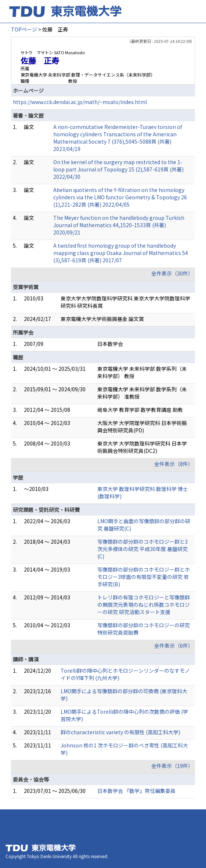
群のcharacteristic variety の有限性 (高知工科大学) (120, 732)
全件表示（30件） (172, 273)
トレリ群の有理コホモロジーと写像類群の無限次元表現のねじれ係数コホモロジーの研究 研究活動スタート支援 (144, 605)
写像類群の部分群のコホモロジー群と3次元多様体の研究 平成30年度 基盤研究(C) (142, 549)
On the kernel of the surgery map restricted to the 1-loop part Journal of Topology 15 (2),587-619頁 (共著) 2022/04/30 (118, 169)
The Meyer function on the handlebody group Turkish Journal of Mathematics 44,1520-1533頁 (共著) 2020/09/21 (119, 225)
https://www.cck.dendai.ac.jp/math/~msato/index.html (80, 102)
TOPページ (24, 29)
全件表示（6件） (174, 646)
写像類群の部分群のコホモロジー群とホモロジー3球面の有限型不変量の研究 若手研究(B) (144, 577)
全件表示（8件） (174, 464)
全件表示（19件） (172, 766)
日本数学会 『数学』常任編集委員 (136, 791)
